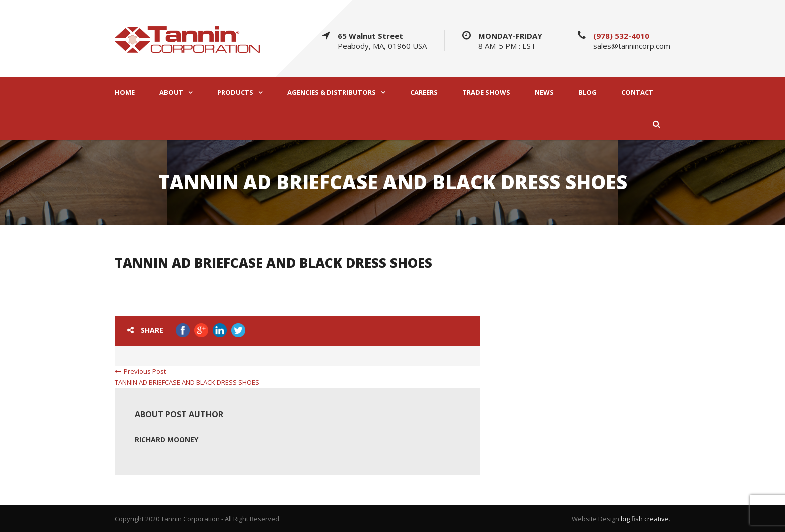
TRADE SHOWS (486, 92)
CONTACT (637, 92)
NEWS (544, 92)
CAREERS (424, 92)
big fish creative (645, 519)
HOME (125, 92)
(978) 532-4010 (621, 36)
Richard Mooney (166, 440)
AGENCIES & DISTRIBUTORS (332, 92)
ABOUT (171, 92)
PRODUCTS (235, 92)
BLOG (587, 92)
